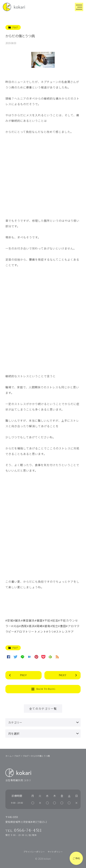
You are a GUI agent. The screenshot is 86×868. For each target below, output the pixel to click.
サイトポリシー (55, 852)
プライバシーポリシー (34, 852)
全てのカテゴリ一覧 (43, 709)
